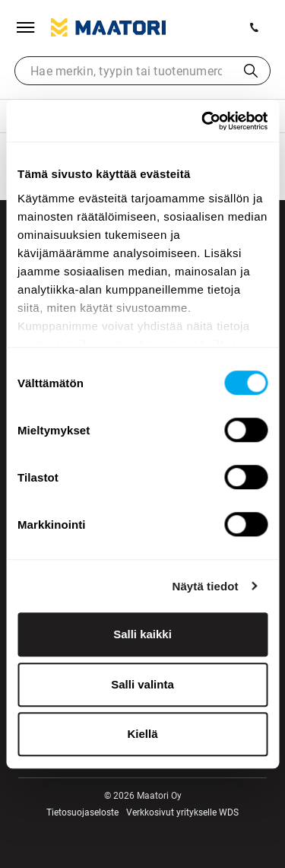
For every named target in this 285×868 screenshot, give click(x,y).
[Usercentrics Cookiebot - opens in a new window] (203, 121)
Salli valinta (142, 684)
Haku (251, 71)
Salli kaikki (142, 634)
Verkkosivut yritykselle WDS (182, 812)
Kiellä (142, 734)
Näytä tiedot (206, 586)
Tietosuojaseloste (82, 812)
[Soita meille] (255, 27)
